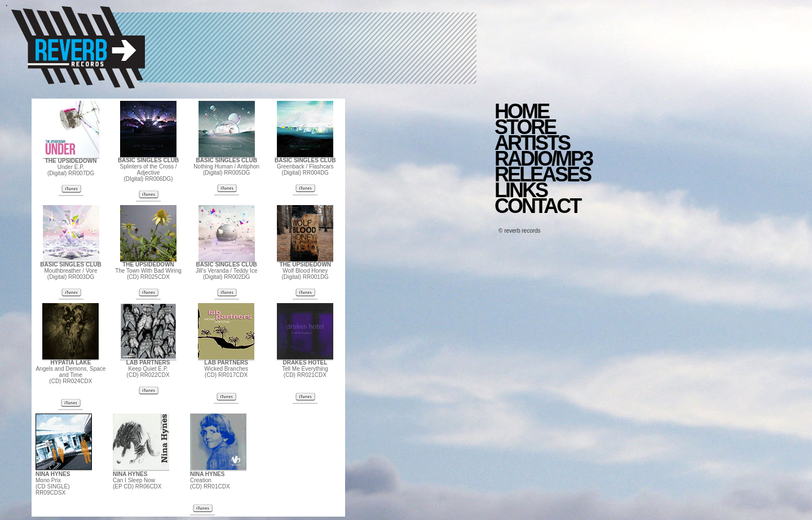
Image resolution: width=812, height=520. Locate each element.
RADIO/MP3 (543, 159)
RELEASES (542, 174)
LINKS (521, 190)
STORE (525, 127)
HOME (522, 111)
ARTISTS (532, 143)
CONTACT (537, 206)
